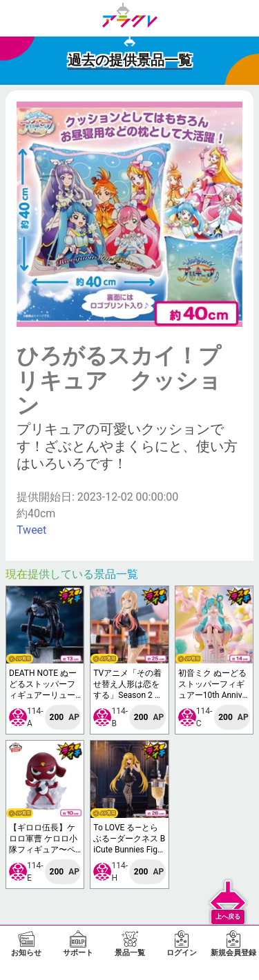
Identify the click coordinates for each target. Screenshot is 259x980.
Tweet (31, 530)
